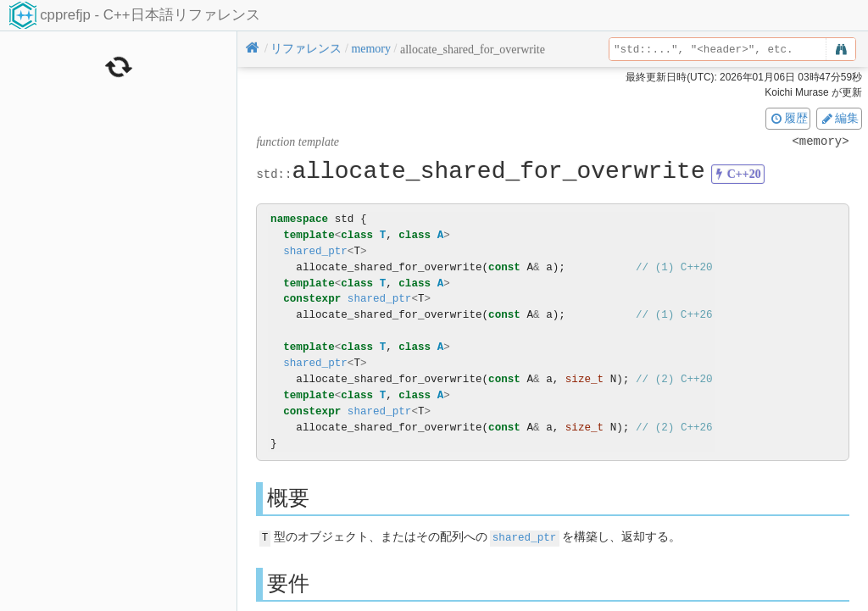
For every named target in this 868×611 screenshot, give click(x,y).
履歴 (788, 118)
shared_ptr (315, 251)
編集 (839, 118)
